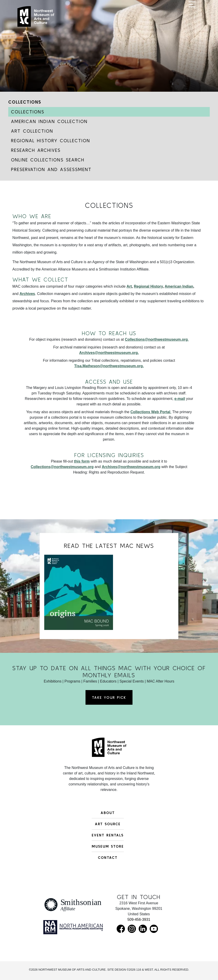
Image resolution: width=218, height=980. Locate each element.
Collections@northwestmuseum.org (62, 467)
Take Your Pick (109, 697)
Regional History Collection (51, 141)
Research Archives (36, 150)
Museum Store (108, 846)
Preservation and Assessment (51, 169)
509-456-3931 (139, 920)
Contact (108, 857)
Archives (27, 294)
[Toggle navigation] (192, 19)
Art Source (108, 824)
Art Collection (32, 131)
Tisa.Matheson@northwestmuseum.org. (109, 366)
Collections (25, 102)
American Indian (179, 286)
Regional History (148, 286)
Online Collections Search (48, 160)
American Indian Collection (49, 121)
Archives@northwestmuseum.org (131, 467)
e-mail (180, 399)
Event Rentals (108, 835)
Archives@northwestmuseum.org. (109, 353)
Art (129, 286)
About (108, 813)
